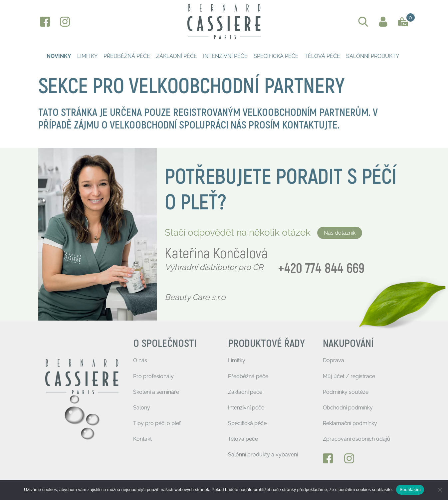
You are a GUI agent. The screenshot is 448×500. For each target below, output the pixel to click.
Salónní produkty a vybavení (263, 455)
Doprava (334, 360)
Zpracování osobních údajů (357, 439)
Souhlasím (410, 490)
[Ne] (440, 490)
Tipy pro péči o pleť (157, 423)
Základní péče (177, 56)
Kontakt (142, 439)
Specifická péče (276, 56)
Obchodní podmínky (348, 408)
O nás (140, 360)
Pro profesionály (153, 376)
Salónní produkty (373, 56)
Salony (142, 408)
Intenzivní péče (225, 56)
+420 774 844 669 (321, 269)
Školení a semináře (156, 392)
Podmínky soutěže (346, 392)
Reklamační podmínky (350, 423)
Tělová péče (322, 56)
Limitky (87, 56)
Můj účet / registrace (349, 376)
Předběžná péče (127, 56)
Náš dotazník (340, 233)
